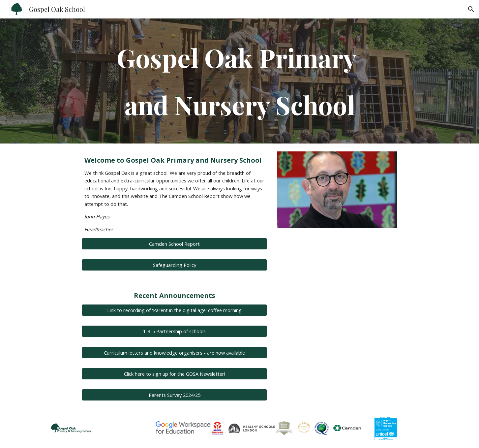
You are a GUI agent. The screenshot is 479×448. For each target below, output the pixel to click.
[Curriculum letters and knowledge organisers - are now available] (174, 352)
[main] (239, 81)
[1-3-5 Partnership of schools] (174, 331)
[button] (471, 9)
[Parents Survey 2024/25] (174, 395)
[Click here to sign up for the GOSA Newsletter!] (174, 374)
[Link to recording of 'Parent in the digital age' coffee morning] (174, 310)
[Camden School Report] (174, 244)
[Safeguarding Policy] (174, 265)
